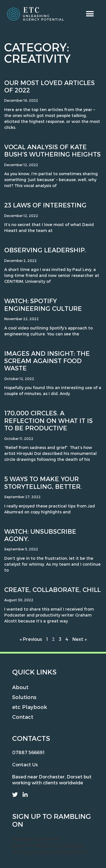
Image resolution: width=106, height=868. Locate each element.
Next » (79, 639)
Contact (23, 717)
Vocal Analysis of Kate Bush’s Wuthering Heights (52, 150)
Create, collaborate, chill (52, 589)
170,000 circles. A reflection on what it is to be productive (48, 420)
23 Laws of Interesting (45, 205)
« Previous (31, 639)
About (20, 687)
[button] (90, 14)
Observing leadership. (45, 250)
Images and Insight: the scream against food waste (47, 361)
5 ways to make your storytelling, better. (43, 482)
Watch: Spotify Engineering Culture (43, 304)
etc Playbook (30, 707)
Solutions (24, 697)
